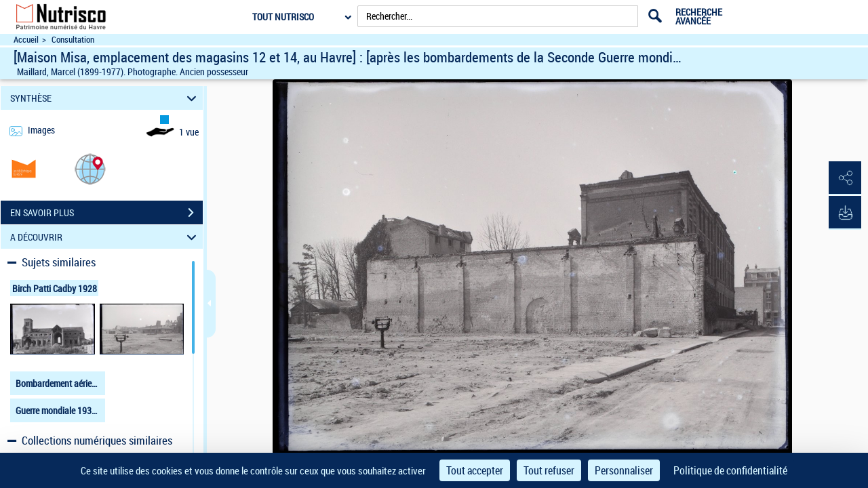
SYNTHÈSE (105, 98)
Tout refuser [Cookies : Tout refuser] (549, 470)
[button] (90, 168)
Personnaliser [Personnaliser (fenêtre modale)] (624, 470)
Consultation (73, 40)
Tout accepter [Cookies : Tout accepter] (475, 470)
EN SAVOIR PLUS (106, 213)
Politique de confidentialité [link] (730, 470)
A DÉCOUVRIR (105, 237)
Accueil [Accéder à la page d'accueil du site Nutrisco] (26, 40)
